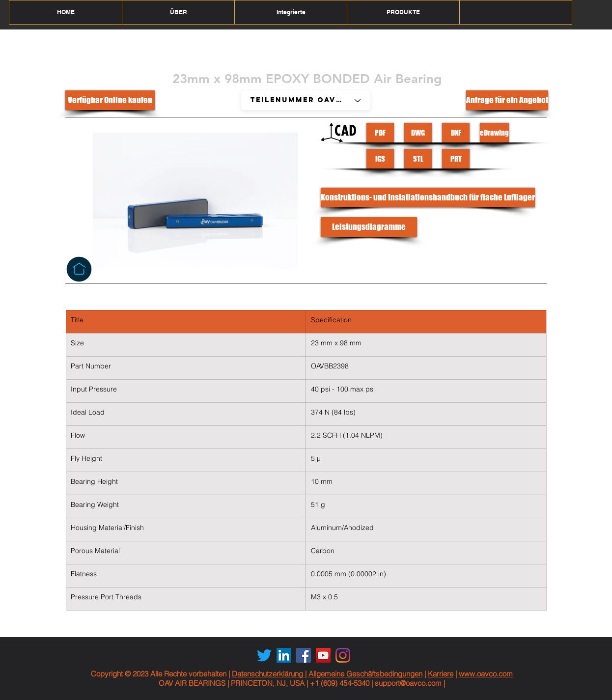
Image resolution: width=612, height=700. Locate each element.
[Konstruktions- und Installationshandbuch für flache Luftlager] (428, 197)
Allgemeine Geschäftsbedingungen (365, 674)
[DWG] (418, 133)
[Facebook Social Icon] (304, 655)
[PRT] (456, 159)
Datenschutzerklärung (268, 674)
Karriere (441, 674)
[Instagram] (343, 655)
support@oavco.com (408, 683)
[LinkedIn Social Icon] (284, 655)
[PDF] (380, 133)
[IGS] (380, 159)
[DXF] (456, 133)
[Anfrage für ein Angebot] (507, 100)
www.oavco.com (486, 674)
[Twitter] (264, 655)
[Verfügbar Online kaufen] (110, 100)
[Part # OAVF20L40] (306, 100)
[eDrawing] (494, 133)
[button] (178, 12)
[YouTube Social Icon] (323, 655)
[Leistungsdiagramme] (369, 227)
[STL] (418, 159)
